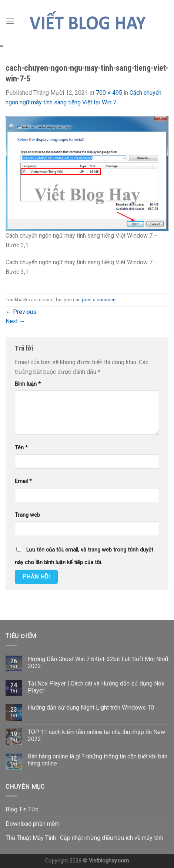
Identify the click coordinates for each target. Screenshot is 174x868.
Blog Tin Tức (22, 809)
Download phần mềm (33, 824)
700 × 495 (109, 93)
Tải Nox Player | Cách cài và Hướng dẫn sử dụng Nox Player (96, 687)
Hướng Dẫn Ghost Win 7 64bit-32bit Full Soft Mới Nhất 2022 (98, 663)
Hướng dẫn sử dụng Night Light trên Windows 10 (91, 708)
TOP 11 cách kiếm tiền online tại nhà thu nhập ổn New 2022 (96, 735)
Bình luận (28, 384)
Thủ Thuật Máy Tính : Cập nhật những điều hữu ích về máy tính (84, 838)
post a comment (99, 300)
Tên (21, 448)
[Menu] (10, 21)
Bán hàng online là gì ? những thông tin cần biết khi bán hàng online (98, 760)
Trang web (27, 515)
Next (15, 321)
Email (23, 481)
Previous (21, 312)
